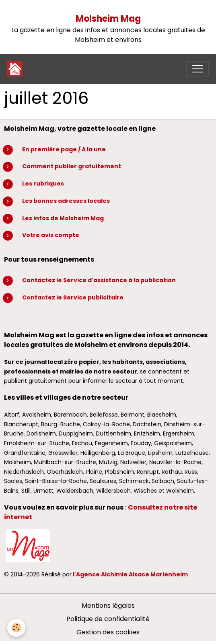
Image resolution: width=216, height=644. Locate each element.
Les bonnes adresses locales (66, 201)
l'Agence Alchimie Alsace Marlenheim (130, 574)
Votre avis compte (51, 235)
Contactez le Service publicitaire (73, 297)
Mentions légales (108, 606)
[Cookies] (16, 628)
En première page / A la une (64, 149)
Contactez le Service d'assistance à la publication (99, 280)
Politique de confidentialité (108, 619)
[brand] (17, 69)
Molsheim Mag (108, 19)
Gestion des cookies (108, 632)
